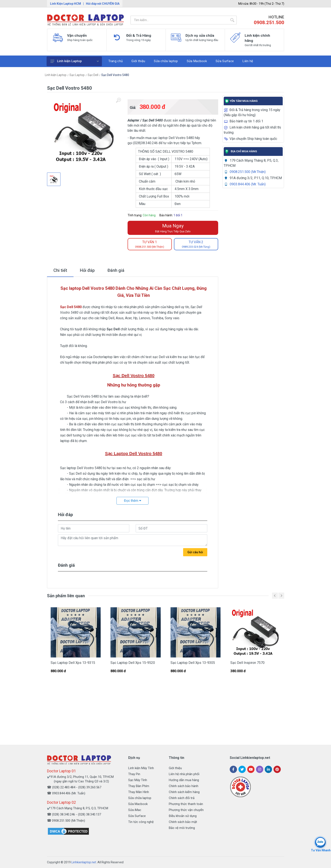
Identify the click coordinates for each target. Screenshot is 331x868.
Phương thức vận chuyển (186, 810)
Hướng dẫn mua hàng (184, 780)
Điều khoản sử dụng (183, 816)
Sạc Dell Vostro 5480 (115, 75)
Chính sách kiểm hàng (184, 792)
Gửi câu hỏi (195, 552)
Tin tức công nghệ (141, 822)
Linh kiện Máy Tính (141, 768)
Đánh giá (116, 270)
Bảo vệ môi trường (182, 828)
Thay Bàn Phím (139, 786)
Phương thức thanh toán (186, 804)
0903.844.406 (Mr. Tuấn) (248, 184)
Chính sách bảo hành (184, 786)
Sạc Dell (93, 75)
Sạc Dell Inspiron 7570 (247, 663)
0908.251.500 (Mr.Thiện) (248, 172)
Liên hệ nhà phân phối (184, 774)
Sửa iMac (135, 810)
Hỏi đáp (87, 270)
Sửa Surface (137, 816)
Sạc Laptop (77, 75)
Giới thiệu (175, 768)
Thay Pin (134, 774)
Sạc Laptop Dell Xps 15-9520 (133, 663)
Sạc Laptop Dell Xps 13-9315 (73, 663)
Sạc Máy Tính (138, 780)
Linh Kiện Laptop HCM (65, 4)
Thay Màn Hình (139, 792)
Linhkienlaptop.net (84, 862)
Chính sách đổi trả (182, 798)
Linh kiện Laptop (75, 61)
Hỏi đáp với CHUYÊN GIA (103, 4)
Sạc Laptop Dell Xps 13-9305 (193, 663)
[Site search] (179, 20)
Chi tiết (60, 270)
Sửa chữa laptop (140, 798)
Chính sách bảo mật (183, 822)
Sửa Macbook (138, 804)
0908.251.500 (269, 23)
